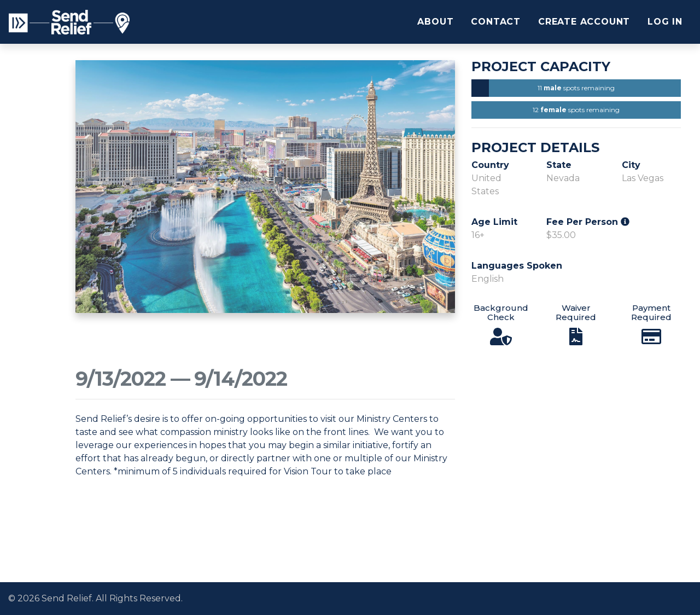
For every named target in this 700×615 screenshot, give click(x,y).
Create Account (584, 22)
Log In (665, 22)
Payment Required (651, 312)
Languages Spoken (517, 266)
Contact (496, 22)
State (559, 165)
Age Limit (494, 222)
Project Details (535, 148)
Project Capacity (541, 67)
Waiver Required (576, 312)
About (435, 22)
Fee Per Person (588, 222)
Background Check (501, 312)
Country (490, 165)
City (631, 165)
